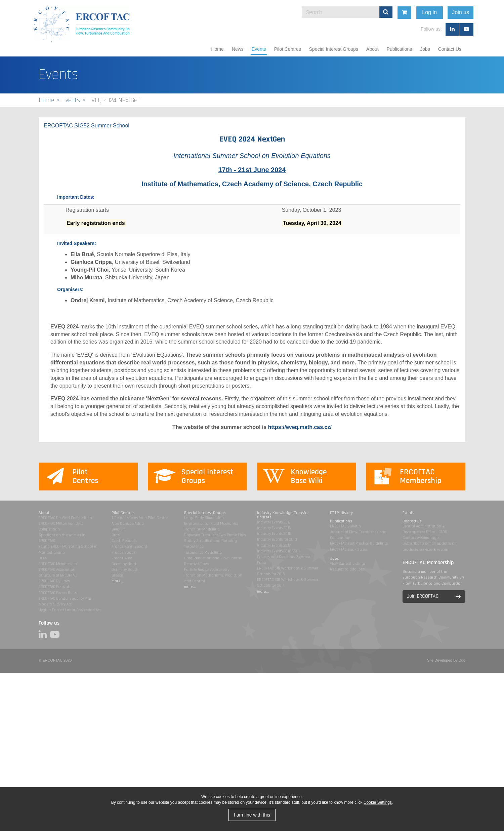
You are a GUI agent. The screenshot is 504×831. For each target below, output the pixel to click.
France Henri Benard (129, 546)
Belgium (119, 529)
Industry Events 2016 (274, 528)
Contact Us (450, 49)
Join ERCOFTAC (423, 596)
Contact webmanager (421, 538)
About (372, 49)
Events (259, 49)
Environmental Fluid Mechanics (211, 524)
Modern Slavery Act (55, 604)
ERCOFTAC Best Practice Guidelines (359, 543)
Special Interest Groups (334, 49)
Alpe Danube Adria (128, 524)
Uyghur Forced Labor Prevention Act (70, 610)
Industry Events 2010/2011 (278, 551)
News (238, 49)
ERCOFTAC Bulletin (345, 526)
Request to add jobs (347, 569)
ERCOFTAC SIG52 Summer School (87, 126)
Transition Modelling (202, 529)
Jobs (425, 49)
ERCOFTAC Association (57, 570)
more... (118, 581)
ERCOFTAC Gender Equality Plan (66, 599)
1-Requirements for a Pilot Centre (140, 518)
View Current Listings (348, 564)
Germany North (124, 564)
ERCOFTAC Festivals (54, 587)
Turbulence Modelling (203, 552)
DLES (43, 558)
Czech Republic (124, 541)
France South (123, 552)
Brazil (116, 535)
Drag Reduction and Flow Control (213, 558)
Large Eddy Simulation (204, 518)
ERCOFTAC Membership (58, 564)
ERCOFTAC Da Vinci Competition (65, 518)
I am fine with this (252, 815)
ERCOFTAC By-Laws (54, 581)
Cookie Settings (378, 802)
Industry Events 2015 (274, 534)
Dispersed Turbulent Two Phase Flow (215, 535)
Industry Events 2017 (274, 522)
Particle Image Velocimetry (207, 570)
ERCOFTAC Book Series (349, 549)
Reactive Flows (197, 564)
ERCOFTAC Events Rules (58, 593)
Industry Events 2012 (274, 545)
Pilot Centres (288, 49)
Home (217, 49)
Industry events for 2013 (277, 539)
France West (122, 558)
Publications (400, 49)
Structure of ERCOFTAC (58, 575)
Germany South (125, 570)
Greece (117, 575)
